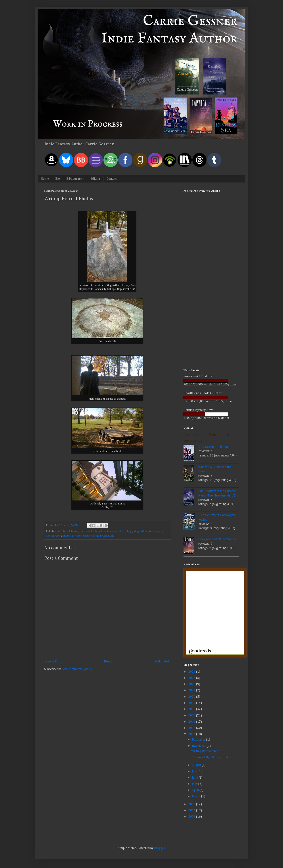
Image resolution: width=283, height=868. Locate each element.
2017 (192, 716)
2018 (192, 709)
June (195, 778)
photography (54, 536)
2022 (192, 684)
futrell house (71, 531)
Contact (112, 179)
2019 (192, 703)
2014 (192, 734)
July (195, 771)
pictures (77, 536)
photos (67, 536)
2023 (192, 678)
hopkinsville (87, 531)
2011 (192, 810)
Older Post (162, 662)
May (195, 784)
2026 (192, 672)
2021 (192, 690)
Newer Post (53, 662)
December (199, 740)
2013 (192, 804)
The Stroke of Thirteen (214, 447)
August (197, 765)
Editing (95, 179)
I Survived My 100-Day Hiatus (211, 757)
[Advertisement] (211, 296)
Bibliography (75, 179)
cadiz (59, 531)
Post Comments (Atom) (77, 669)
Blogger (160, 848)
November (199, 746)
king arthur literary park (148, 531)
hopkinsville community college (114, 531)
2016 (192, 722)
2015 (192, 728)
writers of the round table (99, 536)
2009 (192, 817)
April (196, 790)
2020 (192, 697)
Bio (58, 179)
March (197, 796)
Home (45, 179)
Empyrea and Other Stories (217, 539)
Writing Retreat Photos (206, 751)
